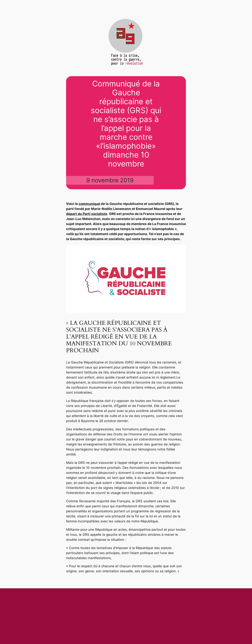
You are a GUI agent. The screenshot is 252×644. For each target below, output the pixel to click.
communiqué (89, 204)
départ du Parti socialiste (87, 214)
